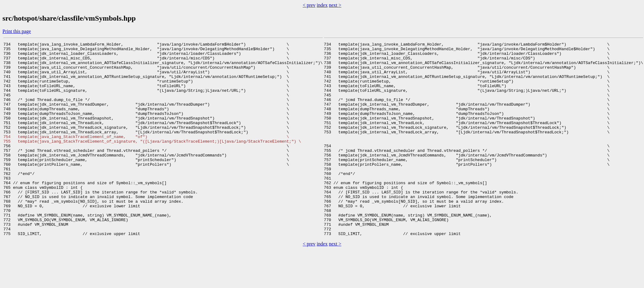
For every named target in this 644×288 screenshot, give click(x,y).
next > (335, 5)
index (322, 5)
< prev (309, 5)
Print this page (17, 31)
